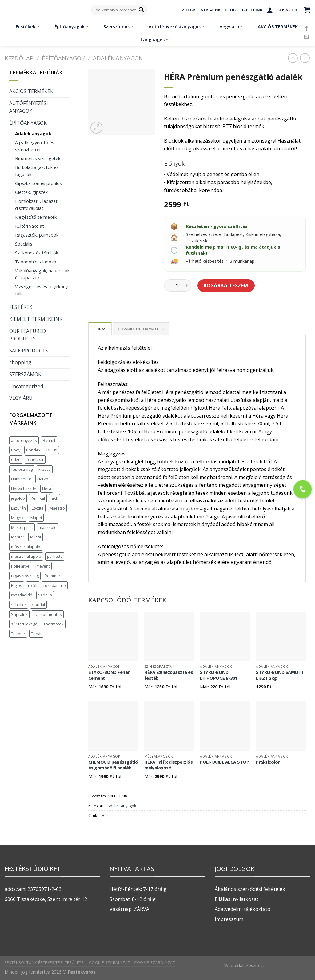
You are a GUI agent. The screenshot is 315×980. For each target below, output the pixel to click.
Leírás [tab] (100, 329)
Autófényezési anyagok (172, 26)
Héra (106, 815)
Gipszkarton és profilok (38, 183)
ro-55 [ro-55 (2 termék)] (33, 585)
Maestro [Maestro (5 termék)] (57, 508)
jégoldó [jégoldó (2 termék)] (18, 498)
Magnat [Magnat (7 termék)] (18, 518)
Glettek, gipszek (31, 192)
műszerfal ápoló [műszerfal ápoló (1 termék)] (26, 556)
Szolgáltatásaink (200, 10)
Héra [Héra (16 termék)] (47, 489)
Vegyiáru (227, 26)
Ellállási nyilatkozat (237, 899)
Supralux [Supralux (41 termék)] (19, 614)
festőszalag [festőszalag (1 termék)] (22, 469)
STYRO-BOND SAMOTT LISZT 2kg (280, 675)
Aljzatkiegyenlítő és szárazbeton (35, 146)
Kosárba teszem (226, 285)
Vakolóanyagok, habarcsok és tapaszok (42, 274)
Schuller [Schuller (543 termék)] (19, 605)
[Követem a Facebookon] (306, 29)
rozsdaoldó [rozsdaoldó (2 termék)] (22, 595)
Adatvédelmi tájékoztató (243, 909)
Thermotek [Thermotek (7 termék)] (54, 624)
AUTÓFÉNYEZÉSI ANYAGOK (29, 107)
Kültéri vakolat (30, 226)
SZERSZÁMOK (25, 374)
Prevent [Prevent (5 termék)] (43, 566)
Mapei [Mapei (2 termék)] (36, 518)
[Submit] (141, 10)
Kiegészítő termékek (36, 217)
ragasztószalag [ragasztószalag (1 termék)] (25, 576)
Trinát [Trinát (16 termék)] (36, 634)
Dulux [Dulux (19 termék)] (52, 450)
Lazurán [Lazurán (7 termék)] (18, 508)
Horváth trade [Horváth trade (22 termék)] (24, 489)
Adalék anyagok (118, 58)
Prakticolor (268, 762)
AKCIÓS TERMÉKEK (273, 26)
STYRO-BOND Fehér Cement (109, 675)
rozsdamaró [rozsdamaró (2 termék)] (55, 585)
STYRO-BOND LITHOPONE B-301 (219, 675)
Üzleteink (251, 10)
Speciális (24, 244)
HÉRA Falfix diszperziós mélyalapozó (169, 765)
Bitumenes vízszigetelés (39, 158)
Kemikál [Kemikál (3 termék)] (38, 498)
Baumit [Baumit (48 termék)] (49, 440)
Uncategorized (26, 386)
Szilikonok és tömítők (37, 253)
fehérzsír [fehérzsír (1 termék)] (35, 459)
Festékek (23, 26)
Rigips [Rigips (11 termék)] (17, 585)
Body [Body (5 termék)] (16, 450)
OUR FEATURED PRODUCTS (28, 335)
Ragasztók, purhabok (37, 235)
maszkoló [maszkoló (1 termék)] (48, 527)
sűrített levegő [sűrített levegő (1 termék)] (24, 624)
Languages (155, 39)
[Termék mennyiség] (177, 285)
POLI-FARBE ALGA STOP (224, 762)
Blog (230, 10)
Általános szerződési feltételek (250, 889)
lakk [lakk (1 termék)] (54, 498)
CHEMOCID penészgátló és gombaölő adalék (113, 765)
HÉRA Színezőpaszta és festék (169, 675)
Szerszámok (114, 26)
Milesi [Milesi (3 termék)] (36, 537)
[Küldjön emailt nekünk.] (306, 37)
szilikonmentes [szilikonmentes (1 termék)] (48, 614)
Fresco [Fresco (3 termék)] (45, 469)
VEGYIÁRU (21, 398)
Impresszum (229, 919)
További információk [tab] (141, 329)
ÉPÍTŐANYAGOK (63, 58)
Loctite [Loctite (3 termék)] (38, 508)
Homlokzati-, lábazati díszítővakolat (37, 205)
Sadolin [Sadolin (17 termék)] (45, 595)
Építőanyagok (67, 26)
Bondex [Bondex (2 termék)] (33, 450)
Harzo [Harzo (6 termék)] (43, 479)
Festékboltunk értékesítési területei (45, 963)
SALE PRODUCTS (29, 351)
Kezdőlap (19, 58)
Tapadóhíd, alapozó (36, 262)
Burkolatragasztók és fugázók (37, 171)
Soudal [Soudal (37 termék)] (38, 605)
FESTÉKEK (21, 307)
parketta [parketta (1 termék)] (55, 556)
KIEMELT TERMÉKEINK (36, 319)
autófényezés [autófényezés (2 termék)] (24, 440)
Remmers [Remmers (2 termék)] (54, 576)
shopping (20, 362)
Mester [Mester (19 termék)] (18, 537)
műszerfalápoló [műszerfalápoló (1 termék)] (26, 547)
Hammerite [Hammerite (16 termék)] (21, 479)
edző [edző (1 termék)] (16, 459)
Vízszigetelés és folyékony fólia (41, 290)
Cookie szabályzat (109, 963)
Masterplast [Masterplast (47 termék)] (22, 527)
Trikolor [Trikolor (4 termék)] (18, 634)
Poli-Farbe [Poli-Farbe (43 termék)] (20, 566)
